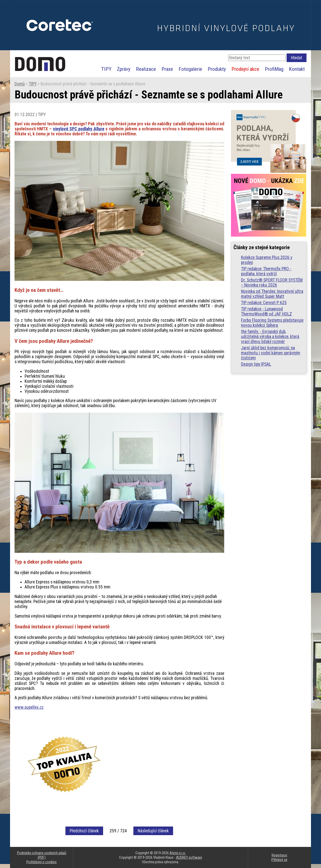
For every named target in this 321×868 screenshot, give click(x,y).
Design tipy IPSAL (256, 364)
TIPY (106, 69)
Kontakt (297, 69)
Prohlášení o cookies (42, 862)
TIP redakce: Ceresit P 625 (264, 303)
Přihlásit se (279, 860)
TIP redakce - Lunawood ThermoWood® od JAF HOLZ (266, 311)
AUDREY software (189, 857)
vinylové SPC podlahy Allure (78, 129)
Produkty (217, 69)
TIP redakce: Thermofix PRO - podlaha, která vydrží (266, 271)
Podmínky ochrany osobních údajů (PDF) (42, 855)
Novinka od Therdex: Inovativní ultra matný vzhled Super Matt (272, 294)
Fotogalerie (190, 69)
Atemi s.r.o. (178, 853)
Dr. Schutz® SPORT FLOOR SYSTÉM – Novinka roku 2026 (272, 283)
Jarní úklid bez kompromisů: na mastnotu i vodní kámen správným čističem (271, 353)
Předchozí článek (84, 831)
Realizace (146, 69)
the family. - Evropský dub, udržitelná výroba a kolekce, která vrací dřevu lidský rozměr (270, 337)
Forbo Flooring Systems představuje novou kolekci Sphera (272, 323)
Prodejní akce (245, 69)
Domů (20, 84)
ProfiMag (274, 69)
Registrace (279, 855)
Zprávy (124, 69)
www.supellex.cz (29, 707)
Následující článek (153, 831)
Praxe (167, 69)
